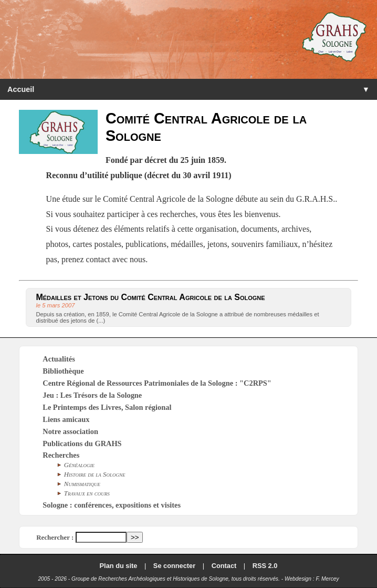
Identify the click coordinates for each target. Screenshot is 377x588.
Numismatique (82, 484)
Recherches (61, 455)
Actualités (59, 359)
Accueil (21, 89)
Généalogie (79, 465)
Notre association (70, 431)
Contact (224, 566)
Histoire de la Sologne (95, 474)
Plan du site (119, 566)
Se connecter (174, 566)
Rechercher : (55, 537)
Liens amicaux (66, 419)
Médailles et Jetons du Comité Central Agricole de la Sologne (150, 297)
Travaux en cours (87, 493)
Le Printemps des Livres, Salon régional (107, 407)
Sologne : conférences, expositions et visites (112, 505)
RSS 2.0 (265, 566)
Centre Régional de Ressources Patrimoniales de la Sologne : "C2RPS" (157, 383)
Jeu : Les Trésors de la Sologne (92, 395)
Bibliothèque (63, 371)
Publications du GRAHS (82, 443)
